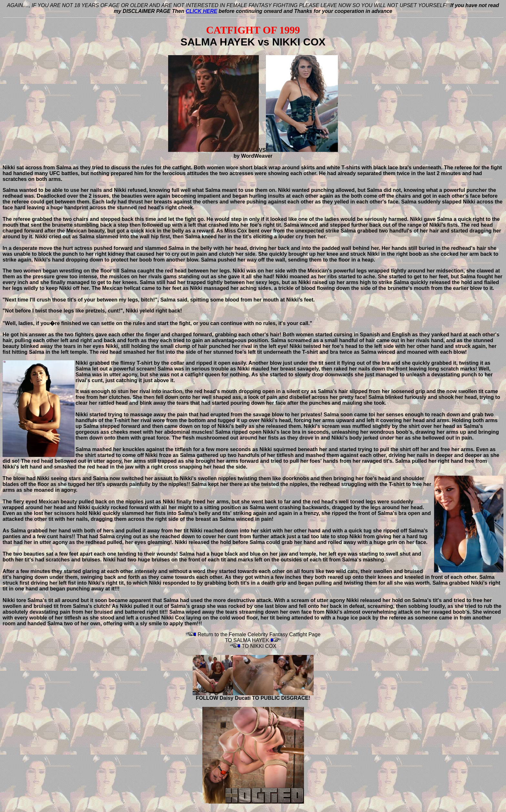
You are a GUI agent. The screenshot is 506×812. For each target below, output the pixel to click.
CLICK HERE (201, 11)
